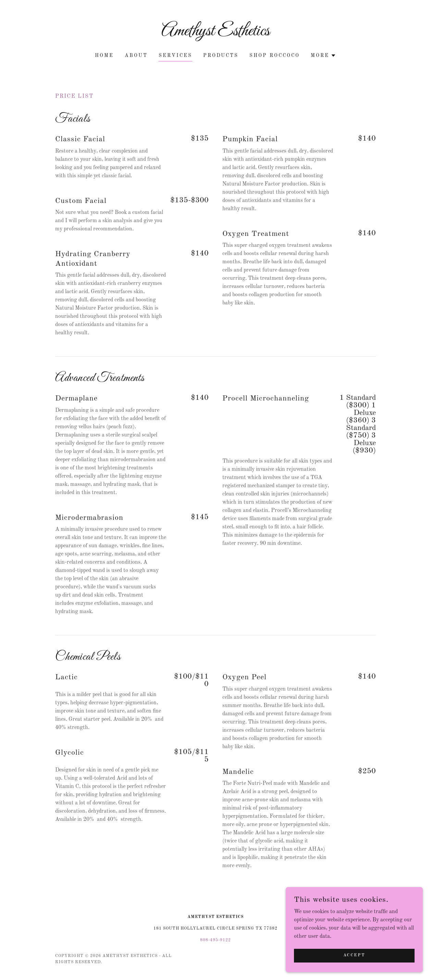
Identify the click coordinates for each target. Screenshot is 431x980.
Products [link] (221, 56)
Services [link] (175, 56)
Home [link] (104, 56)
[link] (215, 34)
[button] (323, 56)
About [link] (136, 56)
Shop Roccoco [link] (275, 56)
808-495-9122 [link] (215, 940)
